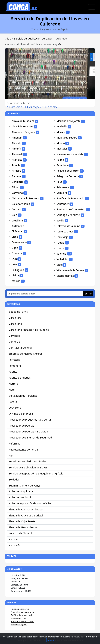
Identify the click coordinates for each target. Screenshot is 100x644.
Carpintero (15, 318)
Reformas (15, 444)
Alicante (17, 143)
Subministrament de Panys (25, 486)
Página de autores (20, 609)
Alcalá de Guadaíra (23, 121)
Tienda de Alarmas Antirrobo (26, 509)
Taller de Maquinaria (21, 491)
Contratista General (20, 348)
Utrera (60, 248)
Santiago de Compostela (71, 209)
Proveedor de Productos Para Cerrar (30, 420)
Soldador (14, 480)
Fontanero (15, 366)
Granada (17, 253)
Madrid (16, 281)
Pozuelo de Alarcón (68, 171)
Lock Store (15, 408)
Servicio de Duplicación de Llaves (33, 39)
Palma (60, 160)
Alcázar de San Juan (23, 132)
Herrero (13, 384)
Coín (14, 215)
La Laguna (18, 270)
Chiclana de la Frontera (25, 198)
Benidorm (18, 182)
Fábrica (13, 372)
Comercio (14, 342)
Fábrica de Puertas (20, 378)
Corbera (17, 209)
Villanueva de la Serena (70, 270)
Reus (59, 182)
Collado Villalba (21, 204)
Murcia (61, 143)
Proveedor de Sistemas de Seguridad (30, 438)
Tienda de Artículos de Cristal (26, 515)
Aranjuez (17, 160)
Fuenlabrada (19, 242)
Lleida (15, 275)
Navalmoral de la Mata (70, 154)
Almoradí (17, 154)
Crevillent (17, 220)
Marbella (62, 126)
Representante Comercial (24, 450)
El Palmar (17, 231)
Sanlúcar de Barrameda (71, 198)
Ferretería (15, 360)
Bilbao (15, 187)
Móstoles (62, 149)
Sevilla (60, 220)
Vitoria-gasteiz (65, 276)
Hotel (12, 390)
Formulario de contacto (22, 612)
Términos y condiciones (22, 621)
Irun (14, 259)
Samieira (62, 193)
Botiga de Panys (18, 312)
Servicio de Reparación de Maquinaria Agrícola (36, 473)
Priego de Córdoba (68, 176)
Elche (15, 237)
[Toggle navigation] (92, 7)
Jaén (14, 264)
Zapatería (14, 545)
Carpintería (15, 324)
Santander (63, 204)
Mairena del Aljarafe (68, 121)
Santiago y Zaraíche (68, 215)
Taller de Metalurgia (21, 497)
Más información (89, 637)
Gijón (15, 248)
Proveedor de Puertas (22, 426)
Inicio (8, 39)
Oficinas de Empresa (21, 414)
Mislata (61, 132)
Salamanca (63, 187)
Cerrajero (14, 336)
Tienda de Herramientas (23, 527)
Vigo (59, 265)
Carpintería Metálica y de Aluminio (29, 330)
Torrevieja (62, 237)
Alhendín (17, 138)
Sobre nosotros (18, 618)
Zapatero (14, 539)
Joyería (13, 402)
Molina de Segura (67, 138)
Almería (16, 149)
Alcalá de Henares (22, 126)
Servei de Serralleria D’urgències (28, 461)
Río (11, 456)
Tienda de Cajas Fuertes (23, 521)
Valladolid (62, 259)
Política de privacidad (21, 615)
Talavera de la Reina (68, 226)
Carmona (17, 193)
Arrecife (16, 171)
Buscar (88, 294)
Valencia (61, 254)
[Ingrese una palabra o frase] (45, 294)
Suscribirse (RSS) (19, 625)
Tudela (60, 243)
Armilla (16, 165)
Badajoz (16, 176)
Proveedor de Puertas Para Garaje (29, 431)
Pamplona (63, 165)
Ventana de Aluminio (21, 533)
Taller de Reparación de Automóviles (30, 503)
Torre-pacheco (65, 231)
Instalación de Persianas (23, 396)
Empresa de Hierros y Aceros (26, 354)
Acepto (51, 640)
